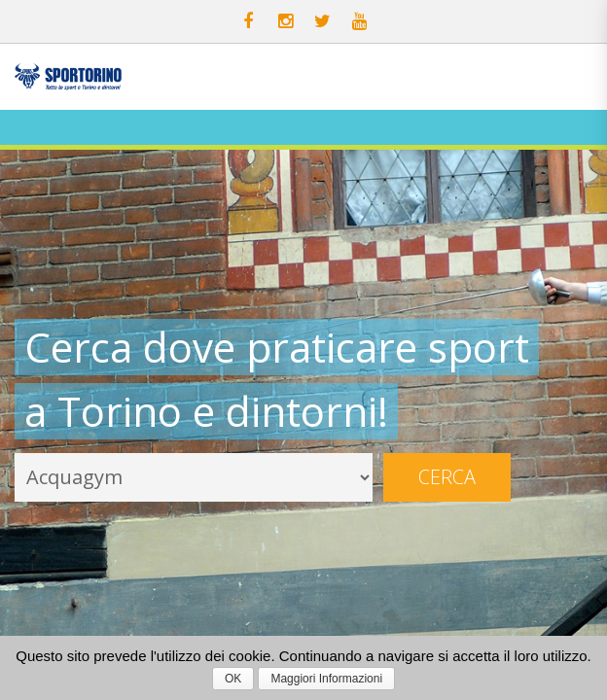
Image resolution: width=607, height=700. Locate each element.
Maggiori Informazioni (326, 679)
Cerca (447, 477)
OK (233, 679)
